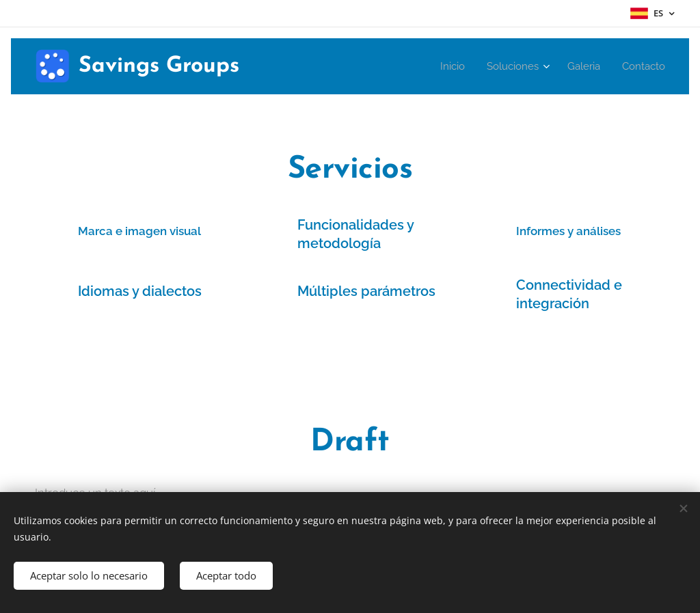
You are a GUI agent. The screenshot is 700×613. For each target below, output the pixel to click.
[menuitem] (446, 66)
